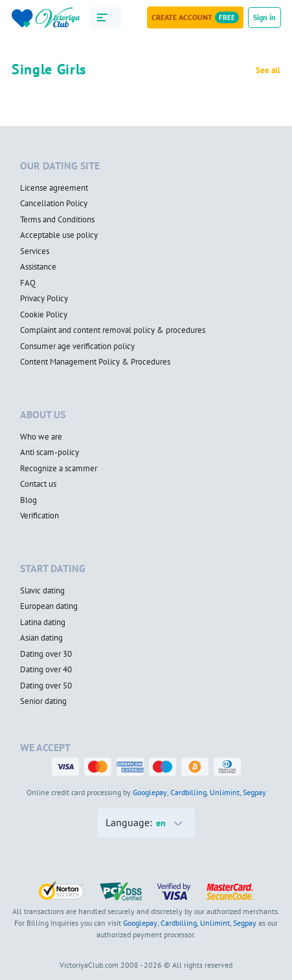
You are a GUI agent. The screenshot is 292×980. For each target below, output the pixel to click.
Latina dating (43, 623)
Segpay (254, 792)
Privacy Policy (44, 299)
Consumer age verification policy (77, 346)
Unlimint (225, 792)
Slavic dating (42, 591)
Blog (28, 500)
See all (268, 70)
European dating (49, 606)
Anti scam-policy (50, 453)
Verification (39, 516)
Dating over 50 (46, 686)
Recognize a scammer (59, 469)
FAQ (28, 283)
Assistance (38, 267)
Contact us (38, 484)
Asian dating (41, 638)
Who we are (41, 437)
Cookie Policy (44, 315)
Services (35, 251)
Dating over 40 (46, 670)
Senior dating (43, 701)
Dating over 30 (46, 654)
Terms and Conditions (57, 220)
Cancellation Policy (54, 204)
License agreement (54, 188)
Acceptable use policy (59, 235)
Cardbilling (188, 792)
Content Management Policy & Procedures (95, 362)
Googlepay (150, 792)
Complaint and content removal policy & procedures (113, 330)
